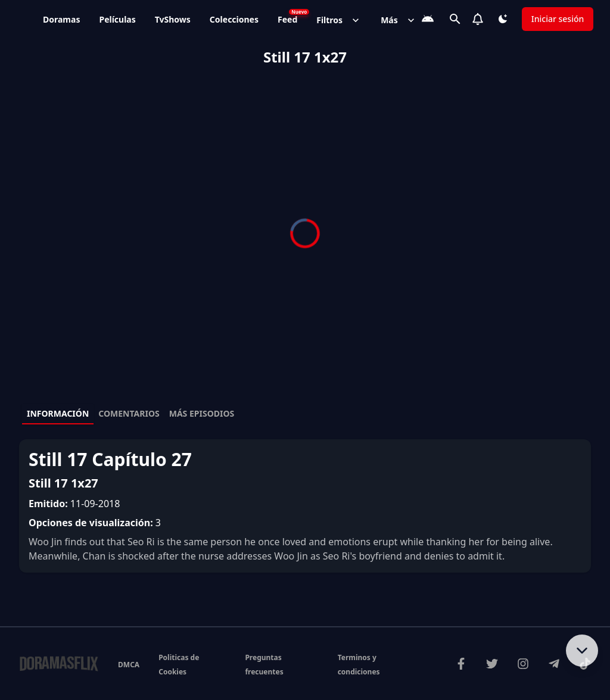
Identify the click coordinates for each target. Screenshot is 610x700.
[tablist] (305, 414)
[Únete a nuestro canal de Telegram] (554, 664)
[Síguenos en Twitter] (492, 664)
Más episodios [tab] (202, 413)
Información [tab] (58, 413)
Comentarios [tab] (129, 413)
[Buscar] (455, 19)
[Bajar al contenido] (582, 651)
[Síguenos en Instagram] (523, 664)
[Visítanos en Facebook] (461, 664)
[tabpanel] (305, 506)
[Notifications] (478, 19)
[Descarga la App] (428, 19)
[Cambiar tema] (503, 19)
